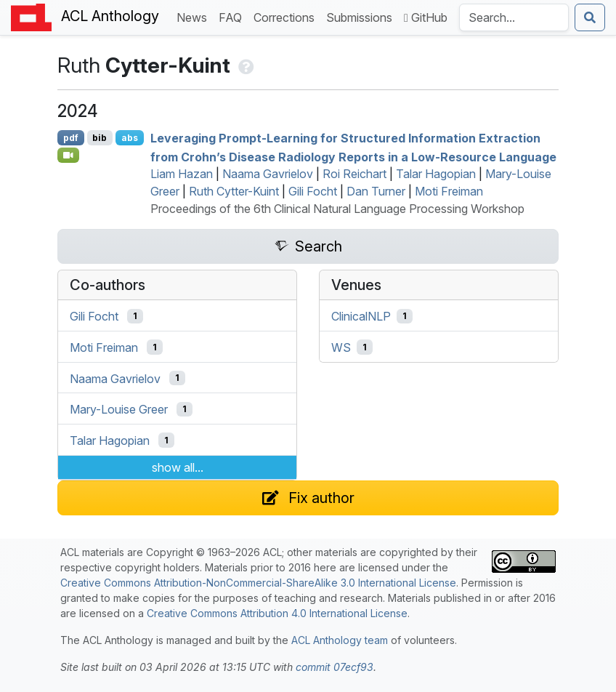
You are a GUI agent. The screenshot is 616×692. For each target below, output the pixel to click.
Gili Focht (313, 191)
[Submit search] (590, 17)
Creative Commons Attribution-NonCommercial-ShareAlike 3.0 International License (258, 583)
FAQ (233, 16)
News (195, 16)
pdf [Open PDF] (71, 138)
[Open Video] (68, 155)
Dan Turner (376, 191)
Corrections (287, 16)
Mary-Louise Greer (119, 409)
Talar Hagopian (436, 174)
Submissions (362, 16)
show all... (178, 467)
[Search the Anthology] (514, 17)
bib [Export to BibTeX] (100, 138)
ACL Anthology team (340, 640)
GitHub (426, 17)
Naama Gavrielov (268, 174)
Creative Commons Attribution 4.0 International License (277, 613)
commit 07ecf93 (335, 667)
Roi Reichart (354, 174)
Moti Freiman (449, 191)
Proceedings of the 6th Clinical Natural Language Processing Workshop (337, 209)
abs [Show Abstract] (130, 138)
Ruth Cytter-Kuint (234, 191)
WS (341, 347)
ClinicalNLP (361, 316)
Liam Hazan (182, 174)
